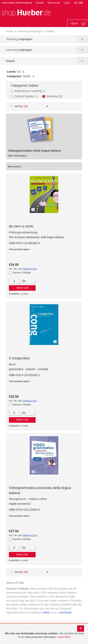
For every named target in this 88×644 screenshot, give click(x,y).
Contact (40, 3)
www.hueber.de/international (17, 3)
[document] (44, 635)
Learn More (64, 637)
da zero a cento (21, 226)
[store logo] (26, 13)
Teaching (19, 39)
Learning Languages (30, 31)
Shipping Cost (30, 269)
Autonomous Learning (31, 91)
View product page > (20, 249)
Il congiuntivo (19, 358)
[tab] (44, 74)
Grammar (55, 96)
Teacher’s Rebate (22, 273)
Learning (19, 50)
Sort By (19, 106)
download (65, 612)
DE (76, 3)
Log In (67, 3)
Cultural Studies (27, 96)
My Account (54, 3)
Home (10, 31)
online (46, 612)
